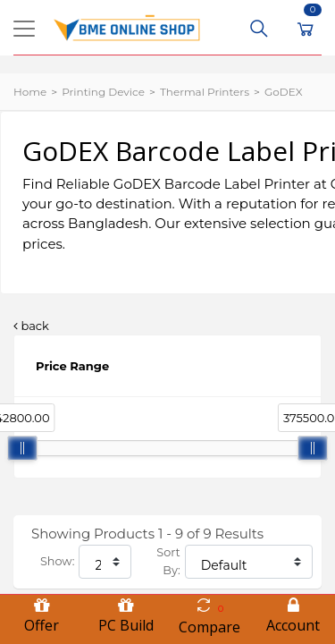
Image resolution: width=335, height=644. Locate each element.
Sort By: (168, 561)
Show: (57, 561)
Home (30, 92)
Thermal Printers (205, 92)
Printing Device (103, 92)
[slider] (22, 448)
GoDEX (284, 92)
